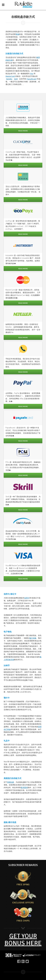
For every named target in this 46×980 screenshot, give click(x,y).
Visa (32, 73)
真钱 (18, 34)
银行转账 (33, 638)
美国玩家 (11, 782)
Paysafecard (32, 79)
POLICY (37, 955)
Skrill (16, 79)
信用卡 (27, 598)
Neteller (9, 79)
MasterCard (10, 76)
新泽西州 (24, 787)
